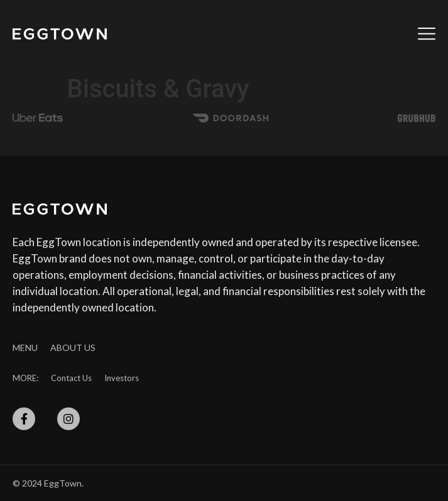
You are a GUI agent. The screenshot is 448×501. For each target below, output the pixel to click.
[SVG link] (60, 34)
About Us (73, 348)
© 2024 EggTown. (48, 483)
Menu (25, 348)
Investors (122, 378)
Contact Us (71, 378)
